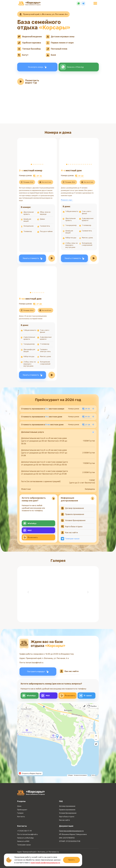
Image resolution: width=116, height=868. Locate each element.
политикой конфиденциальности (45, 863)
